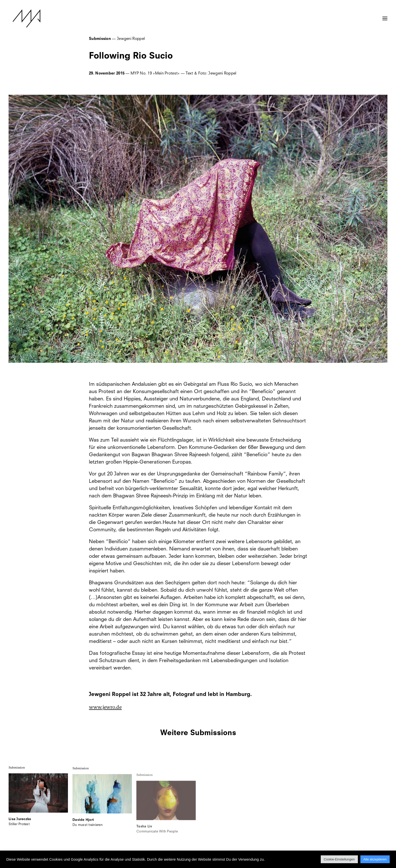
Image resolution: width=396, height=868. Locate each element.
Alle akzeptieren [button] (375, 859)
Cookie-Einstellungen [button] (339, 859)
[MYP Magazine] (22, 18)
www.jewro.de (105, 707)
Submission (17, 774)
